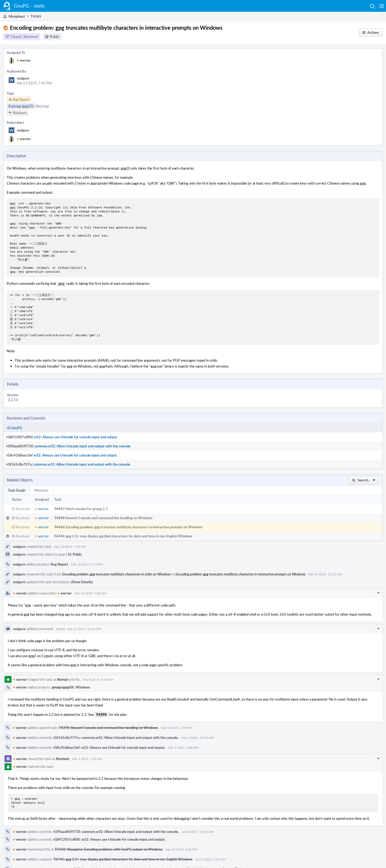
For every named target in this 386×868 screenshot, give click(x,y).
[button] (382, 6)
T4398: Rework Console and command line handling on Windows (108, 727)
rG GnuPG (14, 427)
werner (24, 60)
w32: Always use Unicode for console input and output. (76, 436)
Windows (83, 687)
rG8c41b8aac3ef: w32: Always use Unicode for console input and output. (109, 747)
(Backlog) (42, 106)
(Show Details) (82, 581)
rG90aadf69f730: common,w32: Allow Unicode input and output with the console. (116, 831)
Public (55, 37)
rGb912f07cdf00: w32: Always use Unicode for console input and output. (109, 839)
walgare (23, 78)
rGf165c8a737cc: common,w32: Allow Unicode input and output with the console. (116, 737)
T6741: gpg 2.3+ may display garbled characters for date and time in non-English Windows (123, 859)
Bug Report (59, 564)
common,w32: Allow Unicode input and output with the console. (83, 446)
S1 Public (75, 554)
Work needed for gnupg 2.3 (87, 508)
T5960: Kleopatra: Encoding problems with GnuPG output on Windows (109, 849)
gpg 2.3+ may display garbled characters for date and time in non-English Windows (129, 536)
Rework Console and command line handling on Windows (109, 517)
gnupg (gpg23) (63, 687)
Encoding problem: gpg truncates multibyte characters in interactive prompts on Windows (134, 526)
